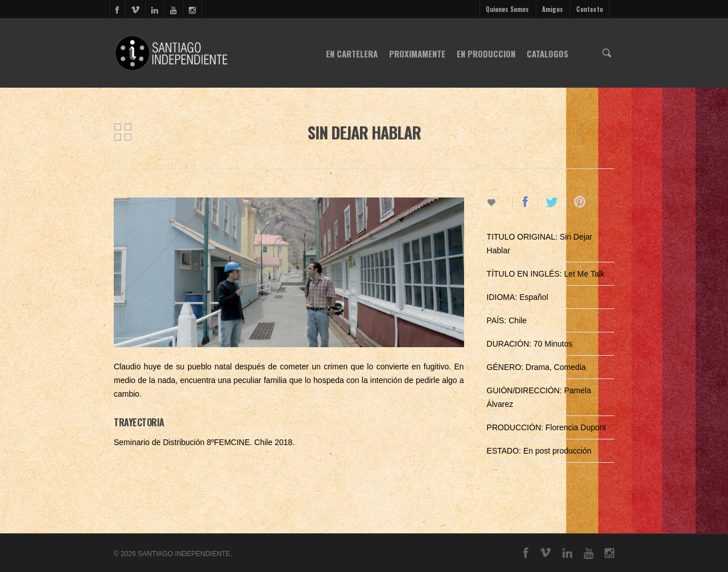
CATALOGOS (547, 54)
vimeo (135, 9)
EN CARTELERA (352, 54)
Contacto (590, 9)
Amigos (553, 9)
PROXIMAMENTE (417, 54)
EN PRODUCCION (486, 54)
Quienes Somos (507, 9)
